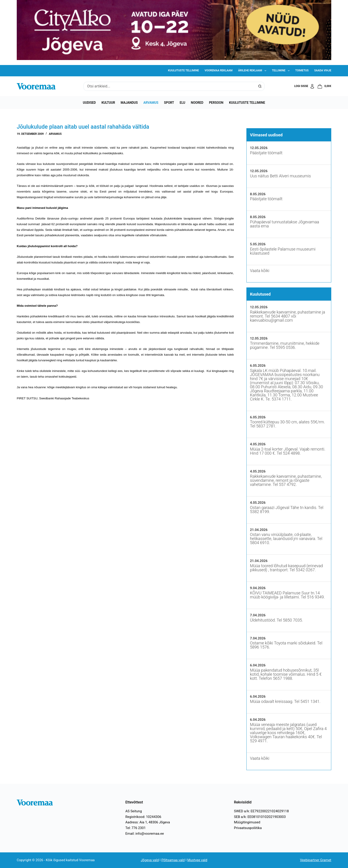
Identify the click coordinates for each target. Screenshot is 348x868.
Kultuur (108, 103)
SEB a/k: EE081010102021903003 (260, 817)
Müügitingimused (247, 822)
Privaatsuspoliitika (248, 828)
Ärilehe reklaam (253, 71)
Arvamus (151, 103)
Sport (169, 103)
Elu (182, 103)
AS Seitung (134, 811)
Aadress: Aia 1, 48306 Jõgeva (148, 822)
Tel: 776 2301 (136, 828)
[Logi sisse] (305, 86)
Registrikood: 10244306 (143, 817)
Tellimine (282, 71)
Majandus (129, 103)
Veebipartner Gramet (316, 860)
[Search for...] (169, 86)
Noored (197, 103)
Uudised (89, 103)
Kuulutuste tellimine (184, 70)
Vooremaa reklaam (218, 70)
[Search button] (260, 86)
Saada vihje (323, 70)
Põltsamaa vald (173, 860)
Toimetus (302, 70)
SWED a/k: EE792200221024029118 (261, 811)
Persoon (216, 103)
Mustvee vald (197, 860)
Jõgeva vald (150, 860)
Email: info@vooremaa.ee (145, 834)
